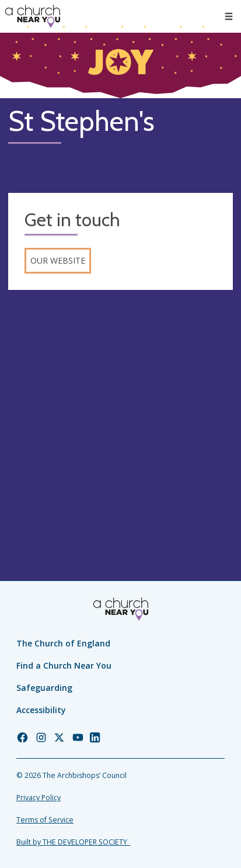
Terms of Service (45, 820)
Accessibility (41, 710)
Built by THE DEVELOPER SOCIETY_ (73, 842)
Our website (58, 260)
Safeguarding (44, 688)
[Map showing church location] (120, 411)
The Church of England (63, 643)
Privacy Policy (39, 798)
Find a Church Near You (64, 665)
